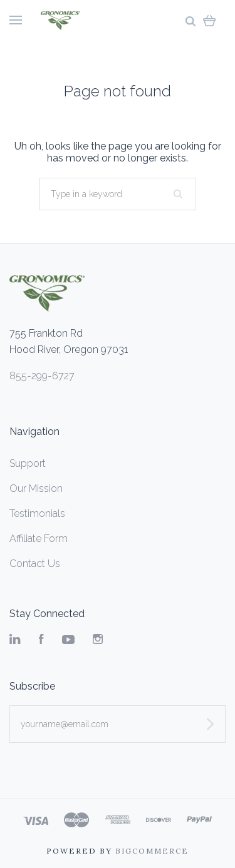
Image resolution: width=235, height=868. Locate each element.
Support (28, 463)
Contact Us (35, 564)
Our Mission (36, 488)
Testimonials (37, 513)
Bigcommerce (152, 851)
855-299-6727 (42, 376)
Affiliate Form (39, 539)
